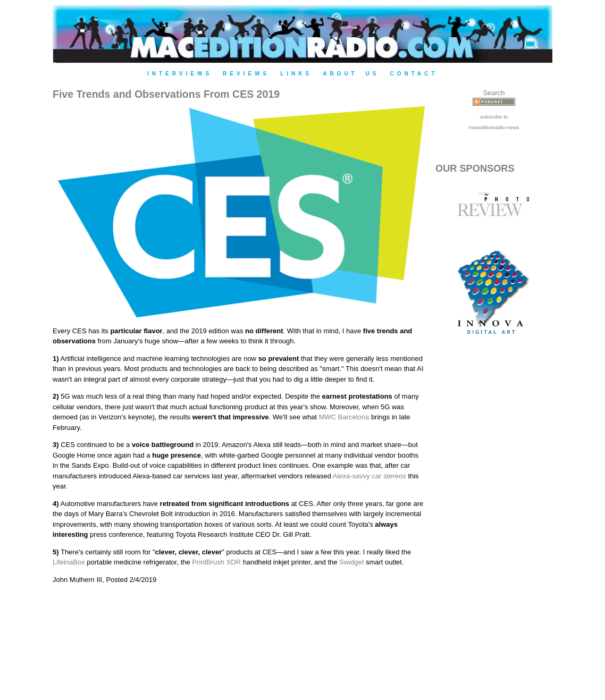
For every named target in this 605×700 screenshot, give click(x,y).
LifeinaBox (69, 562)
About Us (351, 74)
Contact (414, 74)
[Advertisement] (494, 527)
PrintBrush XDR (216, 562)
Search (494, 93)
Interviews (180, 74)
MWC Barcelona (344, 417)
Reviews (246, 74)
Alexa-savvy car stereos (369, 476)
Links (296, 74)
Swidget (351, 562)
